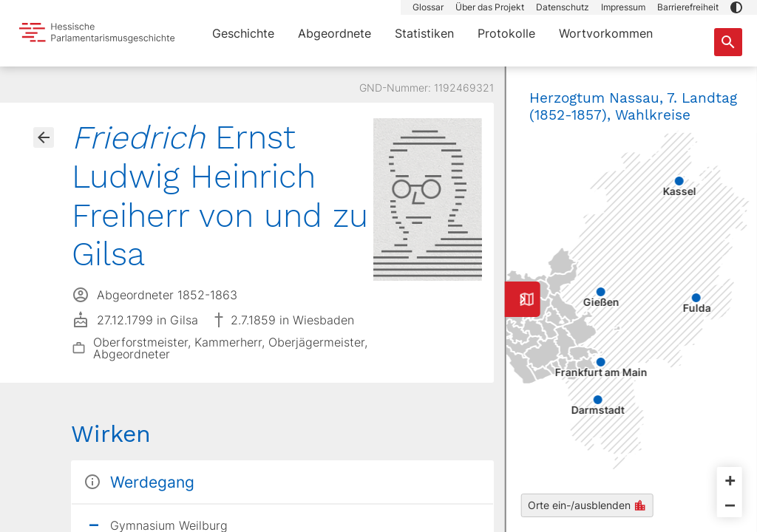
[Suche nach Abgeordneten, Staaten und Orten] (728, 42)
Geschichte (243, 33)
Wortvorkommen (606, 33)
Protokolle (506, 33)
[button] (736, 7)
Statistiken (424, 33)
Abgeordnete (335, 33)
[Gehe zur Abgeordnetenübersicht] (44, 137)
